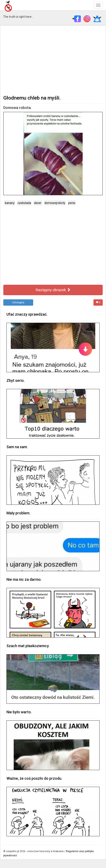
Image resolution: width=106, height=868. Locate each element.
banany (10, 203)
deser (38, 203)
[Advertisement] (53, 60)
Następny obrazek (53, 290)
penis (72, 203)
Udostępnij (18, 302)
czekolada (24, 203)
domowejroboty (55, 203)
